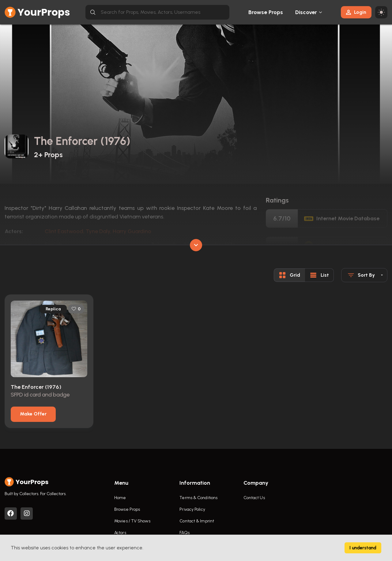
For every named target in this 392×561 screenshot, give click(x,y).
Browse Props (266, 12)
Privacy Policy (192, 509)
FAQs (184, 533)
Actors (120, 533)
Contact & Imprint (197, 521)
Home (120, 498)
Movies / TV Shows (132, 521)
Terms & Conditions (198, 498)
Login (356, 12)
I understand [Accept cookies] (363, 548)
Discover (306, 12)
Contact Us (254, 498)
